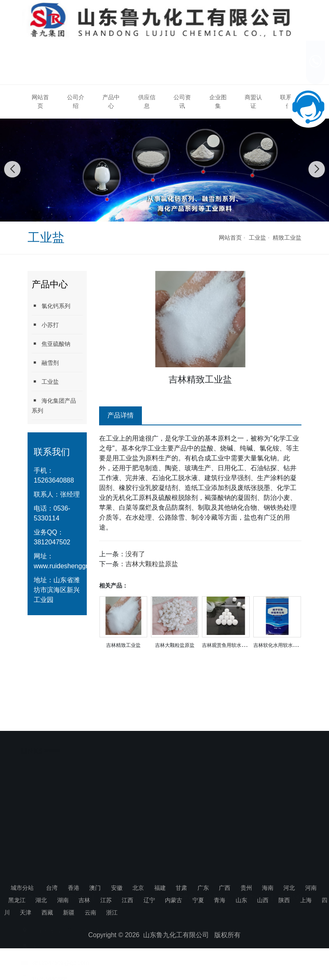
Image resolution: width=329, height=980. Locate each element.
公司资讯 (182, 101)
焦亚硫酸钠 (51, 344)
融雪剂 (45, 363)
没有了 (135, 554)
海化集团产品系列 (54, 405)
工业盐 (257, 238)
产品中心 (111, 101)
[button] (160, 213)
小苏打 (45, 325)
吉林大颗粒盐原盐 (152, 564)
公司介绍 (76, 101)
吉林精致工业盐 (123, 645)
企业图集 (218, 101)
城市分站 (22, 888)
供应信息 (147, 101)
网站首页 (40, 101)
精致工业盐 (287, 238)
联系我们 (290, 845)
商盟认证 (253, 101)
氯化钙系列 (51, 306)
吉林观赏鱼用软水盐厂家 (229, 645)
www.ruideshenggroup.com (73, 566)
